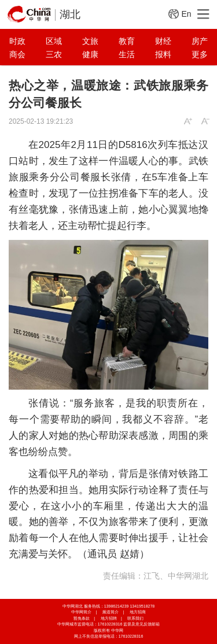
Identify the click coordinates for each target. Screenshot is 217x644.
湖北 (70, 14)
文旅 (90, 41)
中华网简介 (81, 612)
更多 (200, 54)
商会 (17, 54)
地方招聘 (109, 618)
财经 (163, 41)
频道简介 (111, 612)
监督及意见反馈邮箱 (141, 624)
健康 (90, 54)
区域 (54, 41)
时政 (17, 41)
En (186, 14)
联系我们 (135, 618)
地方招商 (138, 612)
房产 (200, 41)
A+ (188, 121)
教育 (127, 41)
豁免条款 (82, 618)
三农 (54, 54)
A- (206, 121)
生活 (127, 54)
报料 (163, 54)
